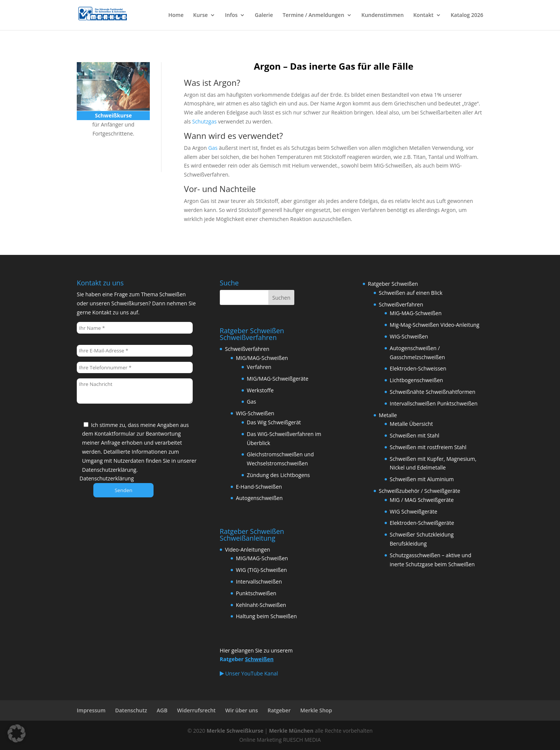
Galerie (264, 15)
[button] (17, 733)
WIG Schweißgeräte (414, 511)
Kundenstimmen (382, 15)
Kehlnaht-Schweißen (261, 605)
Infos (231, 15)
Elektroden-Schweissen (418, 368)
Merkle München (291, 731)
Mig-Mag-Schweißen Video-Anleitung (435, 325)
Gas (213, 148)
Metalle (388, 415)
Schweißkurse (109, 155)
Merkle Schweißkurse (235, 731)
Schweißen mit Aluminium (422, 479)
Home (176, 15)
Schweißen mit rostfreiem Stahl (428, 447)
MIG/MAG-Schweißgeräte (278, 379)
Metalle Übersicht (412, 424)
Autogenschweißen (259, 498)
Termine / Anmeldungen (313, 15)
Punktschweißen (256, 593)
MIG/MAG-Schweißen (262, 358)
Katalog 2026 (467, 15)
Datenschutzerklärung (107, 478)
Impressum (91, 710)
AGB (162, 710)
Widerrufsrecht (196, 710)
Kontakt (423, 15)
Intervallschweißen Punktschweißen (434, 403)
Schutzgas (204, 121)
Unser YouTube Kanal (249, 673)
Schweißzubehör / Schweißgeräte (420, 491)
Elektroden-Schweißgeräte (422, 523)
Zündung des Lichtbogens (278, 475)
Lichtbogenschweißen (417, 380)
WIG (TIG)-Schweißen (262, 570)
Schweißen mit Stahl (415, 435)
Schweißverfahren (247, 349)
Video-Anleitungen (248, 550)
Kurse (200, 15)
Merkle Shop (316, 710)
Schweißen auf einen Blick (411, 293)
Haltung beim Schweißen (266, 616)
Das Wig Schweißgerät (274, 422)
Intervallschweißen (259, 582)
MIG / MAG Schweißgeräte (422, 500)
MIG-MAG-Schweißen (416, 313)
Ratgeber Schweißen (393, 284)
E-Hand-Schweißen (259, 487)
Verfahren (259, 367)
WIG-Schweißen (255, 413)
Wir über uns (242, 710)
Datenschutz (131, 710)
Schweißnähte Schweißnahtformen (433, 392)
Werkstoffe (260, 390)
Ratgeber (279, 710)
